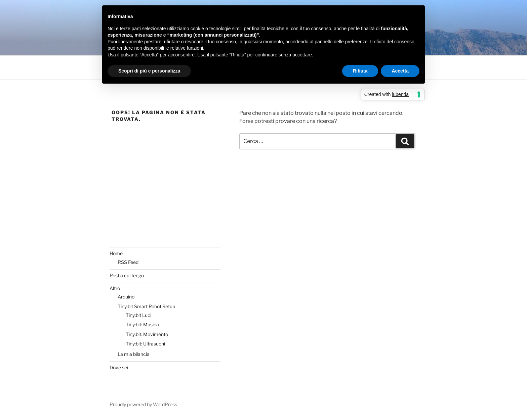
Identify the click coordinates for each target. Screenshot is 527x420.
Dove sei (119, 367)
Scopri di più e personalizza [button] (149, 71)
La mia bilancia (134, 354)
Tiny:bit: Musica (142, 324)
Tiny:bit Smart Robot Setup (146, 306)
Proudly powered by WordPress (143, 404)
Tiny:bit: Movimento (147, 334)
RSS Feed (128, 262)
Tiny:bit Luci (138, 315)
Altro (115, 288)
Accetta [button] (400, 71)
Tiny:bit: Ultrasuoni (145, 344)
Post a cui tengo (127, 275)
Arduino (126, 297)
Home (116, 253)
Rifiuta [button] (360, 71)
